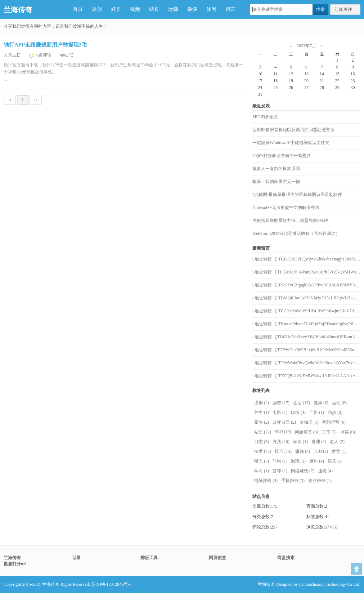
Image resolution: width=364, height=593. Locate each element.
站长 (154, 9)
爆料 (317, 461)
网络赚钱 (303, 471)
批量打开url (15, 564)
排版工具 (149, 558)
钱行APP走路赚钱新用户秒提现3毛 (45, 45)
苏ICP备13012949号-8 (111, 584)
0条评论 (44, 55)
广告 (317, 413)
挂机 (325, 471)
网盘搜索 (286, 558)
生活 (302, 403)
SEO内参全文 (265, 117)
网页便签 (217, 558)
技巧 (283, 451)
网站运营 (334, 422)
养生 (262, 413)
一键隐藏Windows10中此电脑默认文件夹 (291, 143)
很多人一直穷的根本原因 (276, 169)
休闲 (211, 9)
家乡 (262, 422)
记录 (76, 558)
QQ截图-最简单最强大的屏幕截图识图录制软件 (297, 195)
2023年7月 (306, 46)
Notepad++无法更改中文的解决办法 (286, 208)
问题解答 (307, 432)
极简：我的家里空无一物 (276, 182)
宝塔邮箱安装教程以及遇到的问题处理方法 (293, 130)
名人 (337, 442)
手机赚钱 (293, 481)
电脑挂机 (266, 481)
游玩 (298, 461)
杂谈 (192, 9)
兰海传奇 (18, 10)
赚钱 (303, 451)
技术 (263, 451)
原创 (97, 9)
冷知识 (309, 422)
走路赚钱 (320, 481)
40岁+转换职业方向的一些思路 (282, 156)
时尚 (280, 461)
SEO (283, 432)
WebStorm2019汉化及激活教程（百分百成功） (296, 233)
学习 (262, 471)
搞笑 (348, 432)
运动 (339, 403)
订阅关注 (343, 9)
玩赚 (173, 9)
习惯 (262, 442)
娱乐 (335, 461)
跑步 (335, 413)
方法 (281, 442)
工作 (329, 432)
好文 (116, 9)
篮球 (280, 471)
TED (321, 451)
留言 (230, 9)
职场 (298, 413)
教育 (339, 451)
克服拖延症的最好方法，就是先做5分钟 (290, 220)
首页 (78, 9)
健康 (321, 403)
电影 (280, 413)
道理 (319, 442)
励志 (281, 403)
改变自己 (284, 422)
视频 (135, 9)
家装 (300, 442)
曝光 (262, 461)
